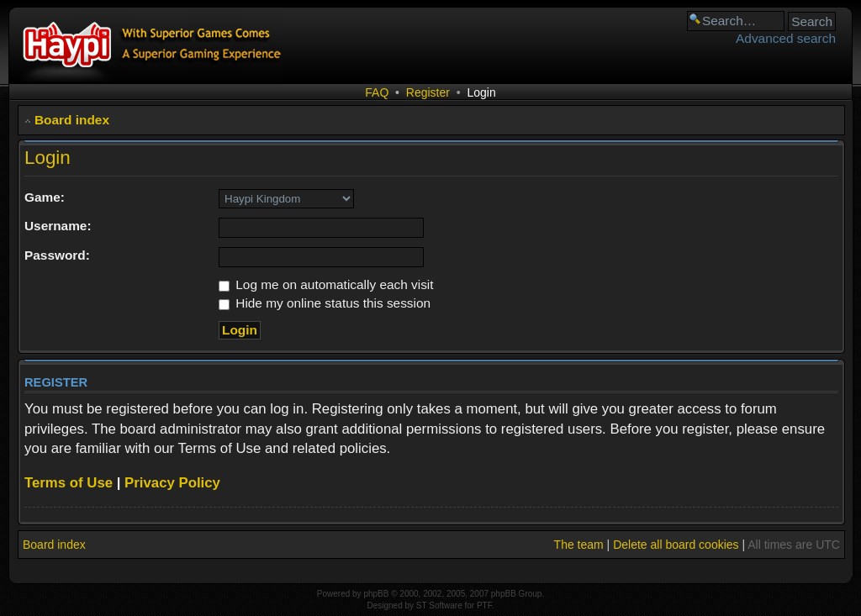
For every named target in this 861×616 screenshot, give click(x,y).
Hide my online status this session (325, 303)
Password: (57, 255)
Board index (72, 120)
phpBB (376, 594)
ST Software (439, 605)
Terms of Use (69, 483)
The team (579, 545)
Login (481, 92)
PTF (484, 605)
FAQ (377, 92)
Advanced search (786, 38)
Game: (45, 197)
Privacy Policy (172, 483)
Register (428, 92)
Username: (58, 226)
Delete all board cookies (676, 545)
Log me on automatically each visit (326, 284)
